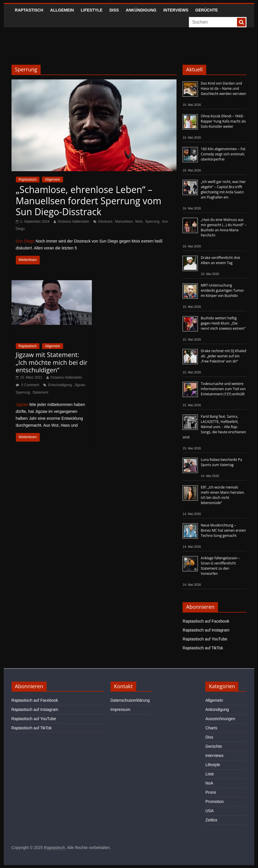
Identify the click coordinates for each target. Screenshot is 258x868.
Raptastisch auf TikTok (203, 648)
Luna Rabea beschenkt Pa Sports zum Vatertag (221, 462)
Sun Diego (25, 241)
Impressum (121, 709)
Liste (210, 774)
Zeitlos (211, 820)
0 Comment (27, 385)
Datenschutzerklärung (130, 700)
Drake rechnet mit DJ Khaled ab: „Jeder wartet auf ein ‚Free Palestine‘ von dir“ (223, 356)
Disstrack (105, 222)
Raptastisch (29, 10)
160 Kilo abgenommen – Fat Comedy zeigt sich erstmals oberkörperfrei (223, 154)
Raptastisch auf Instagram (206, 630)
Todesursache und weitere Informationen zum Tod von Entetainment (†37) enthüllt (223, 389)
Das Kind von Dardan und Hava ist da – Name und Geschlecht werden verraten (223, 88)
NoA (209, 783)
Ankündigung (141, 10)
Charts (211, 728)
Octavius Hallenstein (73, 222)
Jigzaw (80, 385)
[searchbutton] (241, 22)
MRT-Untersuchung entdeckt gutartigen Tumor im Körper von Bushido (222, 290)
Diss (114, 10)
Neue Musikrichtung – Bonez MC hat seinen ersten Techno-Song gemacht (223, 530)
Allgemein (62, 10)
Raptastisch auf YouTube (205, 639)
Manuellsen (124, 222)
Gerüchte (207, 10)
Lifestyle (92, 10)
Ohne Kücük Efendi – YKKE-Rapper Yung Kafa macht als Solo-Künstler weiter (223, 121)
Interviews (176, 10)
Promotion (215, 802)
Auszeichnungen (220, 719)
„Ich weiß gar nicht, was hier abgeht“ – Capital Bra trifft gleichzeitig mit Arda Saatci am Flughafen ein (223, 189)
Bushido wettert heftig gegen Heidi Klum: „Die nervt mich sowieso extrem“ (223, 323)
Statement (40, 392)
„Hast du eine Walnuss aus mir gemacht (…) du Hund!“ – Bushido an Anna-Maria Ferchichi (223, 227)
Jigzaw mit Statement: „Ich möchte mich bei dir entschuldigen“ (52, 362)
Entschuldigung (60, 385)
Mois (139, 222)
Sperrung (152, 222)
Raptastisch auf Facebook (206, 621)
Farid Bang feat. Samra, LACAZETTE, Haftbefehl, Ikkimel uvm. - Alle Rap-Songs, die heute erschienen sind (214, 427)
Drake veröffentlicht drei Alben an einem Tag (220, 260)
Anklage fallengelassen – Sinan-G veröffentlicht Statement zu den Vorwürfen (220, 566)
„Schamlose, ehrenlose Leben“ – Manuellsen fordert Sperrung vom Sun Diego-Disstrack (89, 201)
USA (209, 811)
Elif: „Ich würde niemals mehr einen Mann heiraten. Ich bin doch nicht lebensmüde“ (223, 495)
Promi (211, 792)
